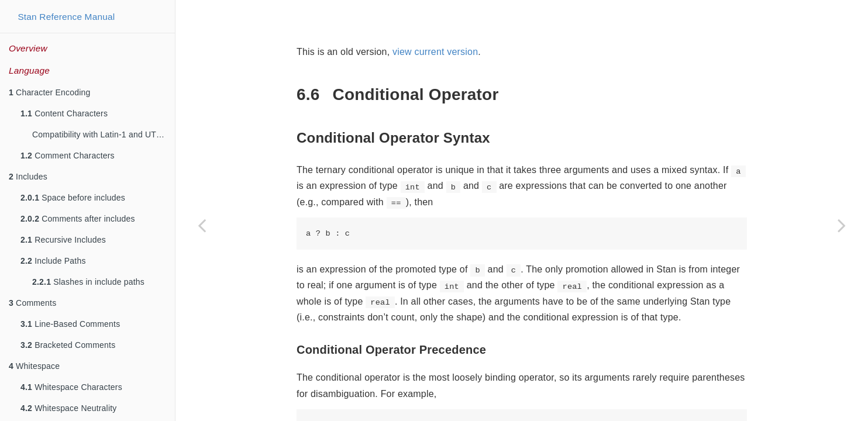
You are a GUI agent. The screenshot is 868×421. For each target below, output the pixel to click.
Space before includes (73, 198)
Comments (32, 303)
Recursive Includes (63, 240)
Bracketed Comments (68, 345)
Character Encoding (49, 92)
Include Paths (53, 261)
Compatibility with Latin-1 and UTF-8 (101, 134)
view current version (435, 52)
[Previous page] (202, 225)
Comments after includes (78, 219)
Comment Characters (68, 156)
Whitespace (34, 366)
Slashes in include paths (88, 282)
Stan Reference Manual (66, 17)
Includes (28, 177)
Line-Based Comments (70, 324)
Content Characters (64, 113)
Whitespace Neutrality (69, 408)
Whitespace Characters (71, 387)
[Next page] (842, 225)
